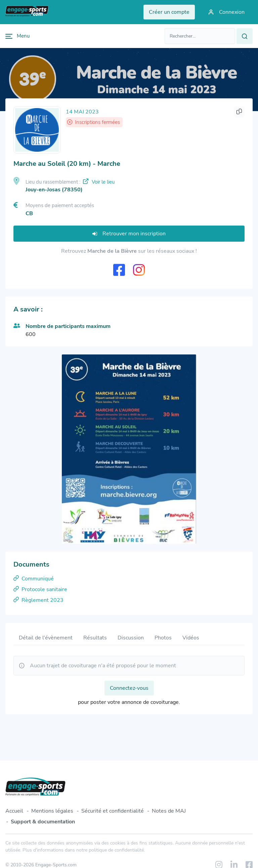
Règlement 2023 (38, 600)
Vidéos (191, 638)
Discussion (131, 638)
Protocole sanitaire (40, 589)
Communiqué (34, 579)
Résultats (95, 638)
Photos (163, 638)
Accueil (14, 811)
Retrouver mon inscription (129, 234)
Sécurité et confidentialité (113, 811)
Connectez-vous (129, 688)
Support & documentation (43, 822)
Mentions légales (52, 811)
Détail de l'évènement (46, 638)
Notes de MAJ (169, 811)
